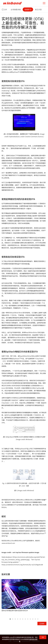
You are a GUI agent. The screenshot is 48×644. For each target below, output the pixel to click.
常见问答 (38, 9)
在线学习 (28, 9)
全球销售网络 (16, 9)
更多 (42, 624)
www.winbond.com (8, 543)
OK (43, 637)
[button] (3, 9)
